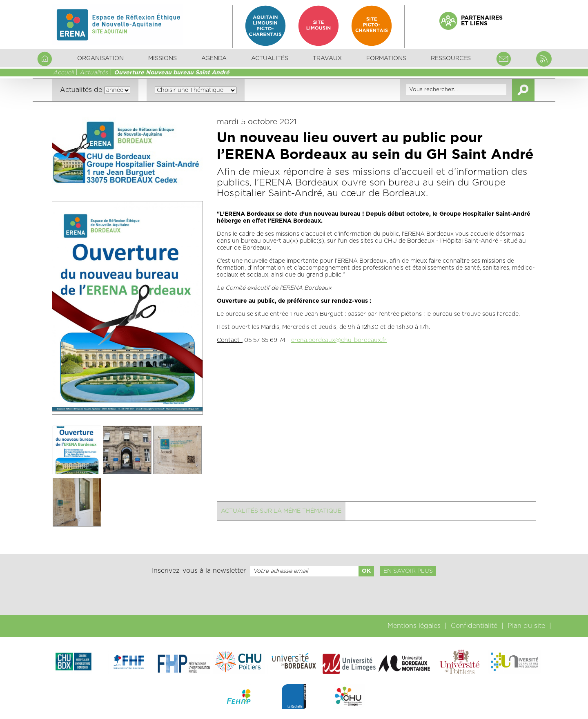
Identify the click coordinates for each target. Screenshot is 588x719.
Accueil (63, 73)
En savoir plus (408, 571)
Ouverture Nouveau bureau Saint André (172, 73)
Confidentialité (474, 626)
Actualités (270, 58)
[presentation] (294, 596)
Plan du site (526, 626)
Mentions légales (414, 626)
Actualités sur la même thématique (281, 511)
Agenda (214, 58)
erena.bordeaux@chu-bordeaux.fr (339, 340)
